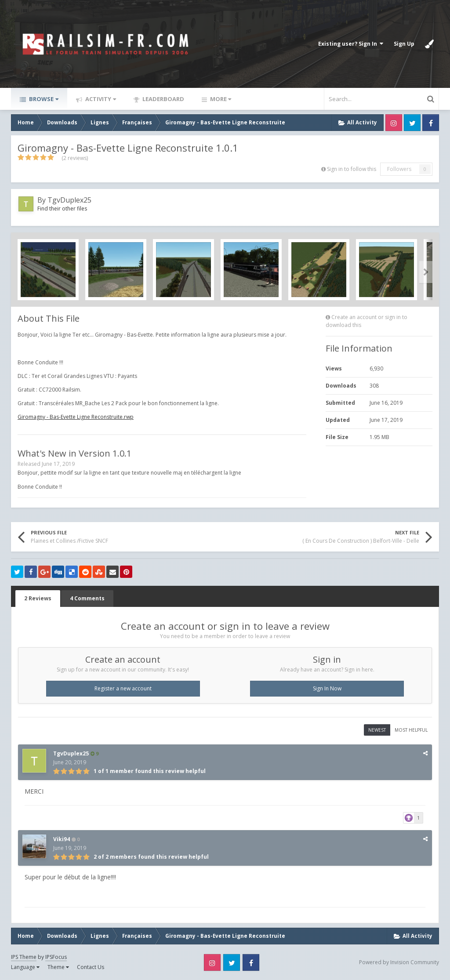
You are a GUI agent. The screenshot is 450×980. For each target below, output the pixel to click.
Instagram (394, 123)
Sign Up (404, 44)
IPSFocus (56, 957)
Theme (58, 967)
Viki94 (62, 839)
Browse (43, 99)
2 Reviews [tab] (38, 598)
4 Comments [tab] (87, 598)
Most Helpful (411, 730)
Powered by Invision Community (399, 962)
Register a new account (123, 688)
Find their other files (62, 209)
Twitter (412, 123)
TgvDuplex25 (69, 200)
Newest (377, 730)
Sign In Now (327, 688)
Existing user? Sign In (351, 44)
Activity (100, 99)
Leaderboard (163, 99)
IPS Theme (24, 957)
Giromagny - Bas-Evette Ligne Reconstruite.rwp (76, 417)
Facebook (431, 123)
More (220, 99)
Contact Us (91, 967)
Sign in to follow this (352, 169)
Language (25, 967)
